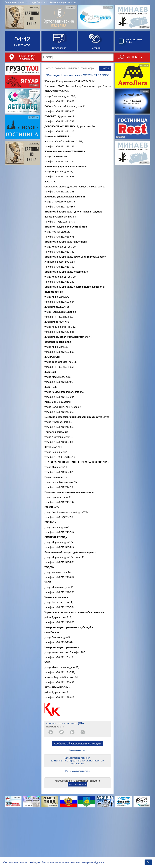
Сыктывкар (27, 56)
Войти (129, 42)
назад (105, 68)
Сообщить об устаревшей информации (77, 800)
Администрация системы (63, 2)
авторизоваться (77, 840)
